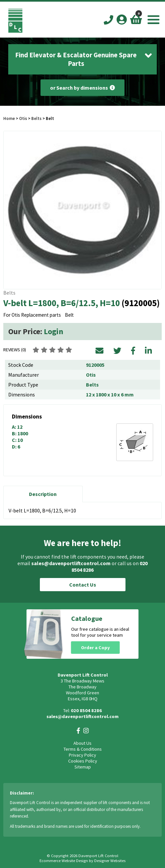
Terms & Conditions (83, 749)
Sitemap (83, 767)
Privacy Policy (82, 755)
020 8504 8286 (86, 710)
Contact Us (83, 585)
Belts (36, 118)
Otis (24, 118)
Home (9, 118)
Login (54, 331)
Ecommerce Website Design (64, 861)
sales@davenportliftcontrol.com (71, 563)
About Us (82, 743)
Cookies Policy (83, 761)
